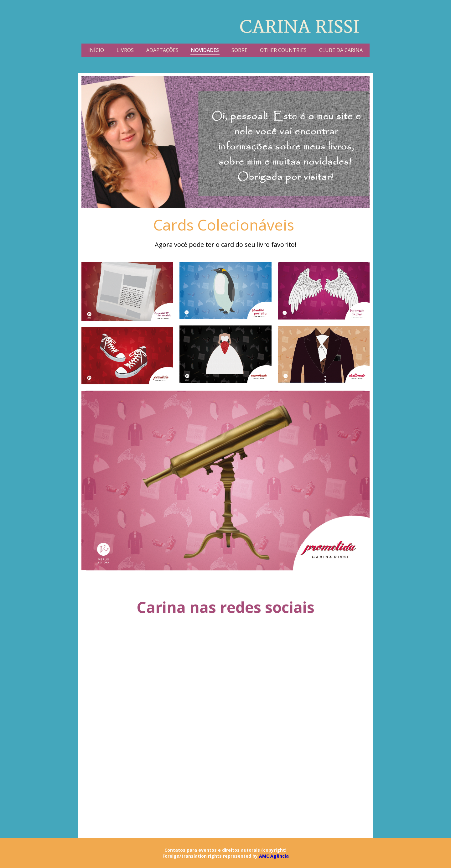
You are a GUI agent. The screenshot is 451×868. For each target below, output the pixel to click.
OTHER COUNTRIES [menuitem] (283, 50)
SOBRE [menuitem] (239, 50)
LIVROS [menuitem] (125, 50)
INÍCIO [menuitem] (96, 50)
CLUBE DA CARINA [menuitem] (341, 50)
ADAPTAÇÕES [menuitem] (162, 50)
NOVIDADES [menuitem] (205, 50)
